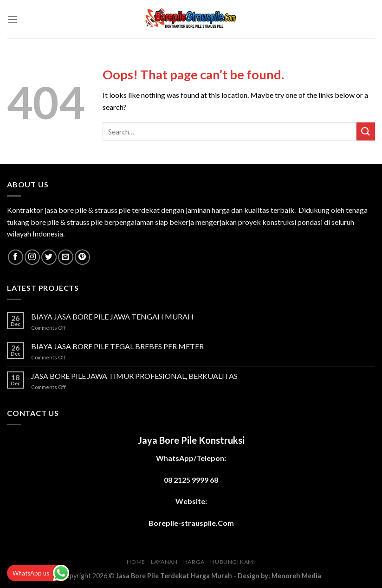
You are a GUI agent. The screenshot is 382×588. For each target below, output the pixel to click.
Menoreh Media (296, 576)
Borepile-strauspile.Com (191, 523)
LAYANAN (164, 562)
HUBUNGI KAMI (233, 562)
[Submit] (366, 131)
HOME (136, 562)
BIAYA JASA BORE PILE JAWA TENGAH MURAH (112, 316)
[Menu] (13, 19)
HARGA (194, 562)
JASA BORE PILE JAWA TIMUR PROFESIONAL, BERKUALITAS (134, 376)
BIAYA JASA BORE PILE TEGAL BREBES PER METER (117, 346)
